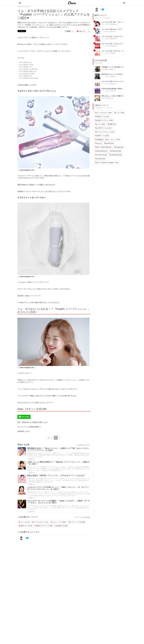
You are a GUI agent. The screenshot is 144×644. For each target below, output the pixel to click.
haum (103, 98)
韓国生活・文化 (86, 632)
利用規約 (103, 605)
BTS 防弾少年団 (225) (103, 147)
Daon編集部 (105, 69)
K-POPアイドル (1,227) (103, 128)
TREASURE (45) (116, 155)
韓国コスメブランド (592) (44, 526)
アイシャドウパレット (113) (105, 132)
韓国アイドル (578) (102, 136)
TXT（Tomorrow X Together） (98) (107, 163)
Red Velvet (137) (101, 151)
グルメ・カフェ (86, 620)
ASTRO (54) (109, 143)
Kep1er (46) (119, 147)
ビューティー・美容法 (88, 617)
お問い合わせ (104, 611)
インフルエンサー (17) (40, 522)
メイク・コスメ (86, 611)
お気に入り (81, 31)
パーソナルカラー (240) (103, 113)
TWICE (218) (100, 159)
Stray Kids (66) (116, 151)
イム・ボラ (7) (24, 522)
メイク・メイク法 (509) (77, 522)
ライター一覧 (104, 614)
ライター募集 (104, 617)
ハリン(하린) (105, 24)
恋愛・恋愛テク (86, 623)
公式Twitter (103, 623)
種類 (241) (112, 124)
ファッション (85, 608)
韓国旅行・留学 (86, 605)
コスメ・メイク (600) (58, 522)
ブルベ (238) (119, 113)
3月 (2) (98, 143)
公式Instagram (105, 620)
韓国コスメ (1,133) (25, 526)
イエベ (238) (100, 124)
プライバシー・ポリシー (108, 608)
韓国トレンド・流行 (87, 626)
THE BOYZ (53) (101, 155)
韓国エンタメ (85, 602)
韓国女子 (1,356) (61, 526)
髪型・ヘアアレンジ (87, 614)
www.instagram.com (27, 170)
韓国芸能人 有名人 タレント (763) (107, 140)
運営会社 (103, 602)
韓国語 (83, 629)
